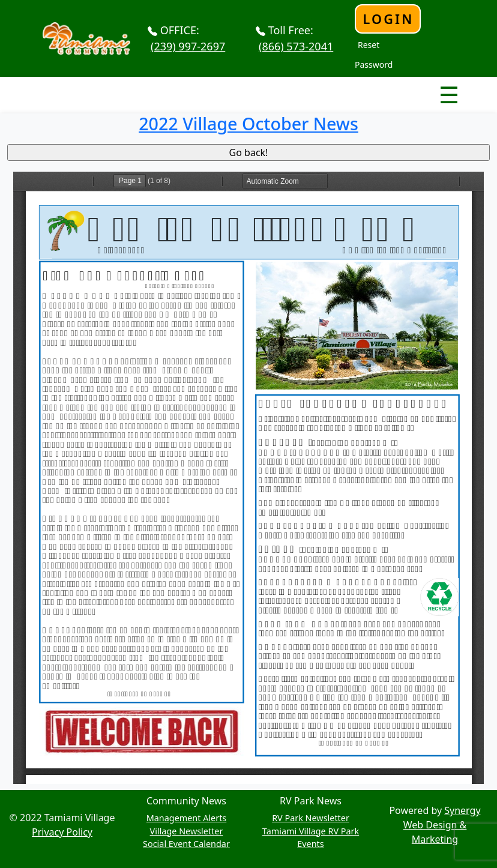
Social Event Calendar (186, 844)
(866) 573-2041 (296, 46)
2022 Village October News (248, 123)
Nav (407, 85)
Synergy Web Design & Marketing (442, 825)
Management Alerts (187, 818)
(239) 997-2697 (188, 46)
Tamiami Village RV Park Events (311, 838)
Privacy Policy (62, 832)
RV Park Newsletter (311, 818)
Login (388, 19)
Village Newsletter (187, 831)
